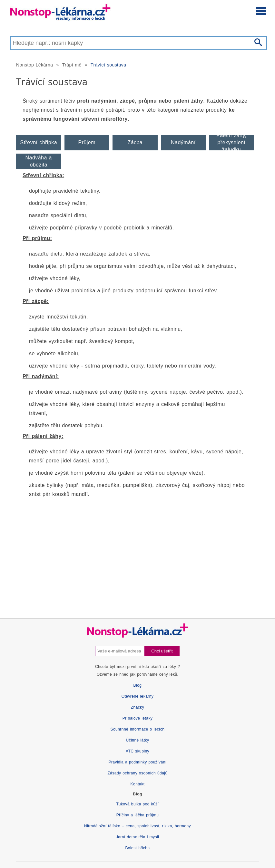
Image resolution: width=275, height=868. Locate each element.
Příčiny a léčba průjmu (138, 815)
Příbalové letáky (138, 718)
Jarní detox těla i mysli (138, 837)
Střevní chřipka (39, 142)
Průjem (87, 142)
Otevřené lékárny (138, 696)
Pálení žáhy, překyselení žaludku (231, 143)
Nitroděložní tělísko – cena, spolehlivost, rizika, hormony (137, 826)
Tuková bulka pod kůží (137, 804)
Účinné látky (138, 740)
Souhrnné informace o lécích (138, 729)
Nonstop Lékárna (34, 65)
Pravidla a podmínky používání (137, 762)
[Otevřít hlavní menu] (261, 11)
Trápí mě (72, 65)
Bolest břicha (137, 848)
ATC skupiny (137, 751)
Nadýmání (183, 142)
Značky (137, 707)
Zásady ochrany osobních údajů (137, 773)
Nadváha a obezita (39, 161)
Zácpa (135, 142)
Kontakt (138, 784)
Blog (138, 685)
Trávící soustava (108, 65)
